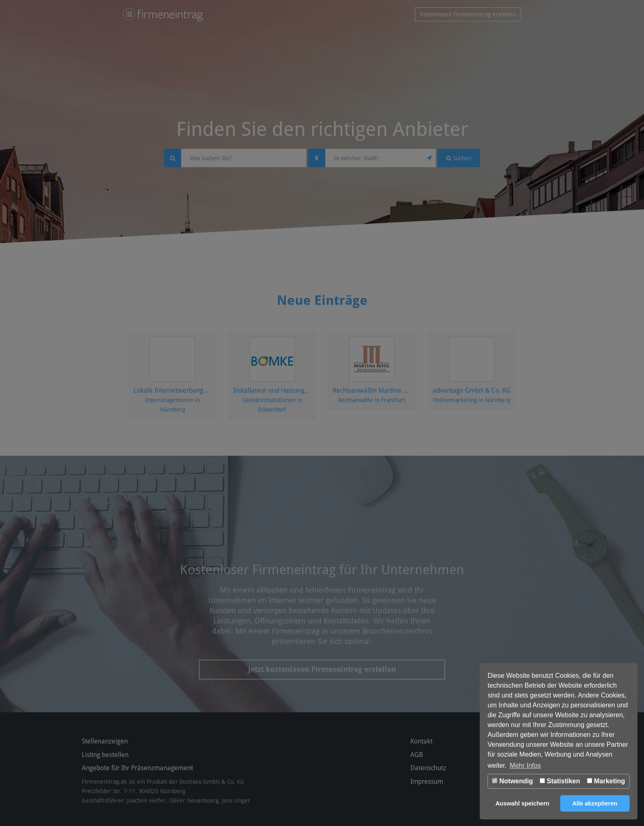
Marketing (606, 781)
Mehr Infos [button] (525, 765)
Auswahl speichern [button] (522, 803)
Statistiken (560, 781)
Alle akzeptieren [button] (595, 803)
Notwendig (512, 781)
